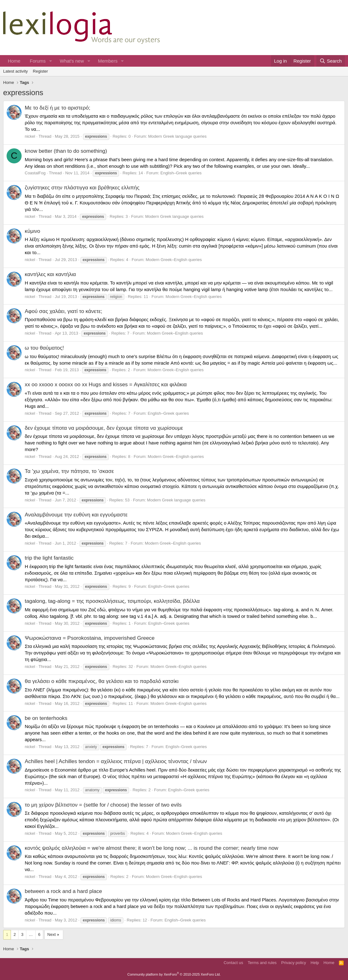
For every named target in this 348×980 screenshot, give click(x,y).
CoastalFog (35, 173)
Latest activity (16, 71)
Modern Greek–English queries (174, 260)
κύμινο (32, 231)
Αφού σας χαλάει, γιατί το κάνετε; (63, 311)
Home (14, 61)
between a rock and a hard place (63, 891)
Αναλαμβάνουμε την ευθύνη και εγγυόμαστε (76, 515)
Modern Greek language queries (177, 136)
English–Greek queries (181, 173)
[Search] (331, 61)
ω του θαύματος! (44, 348)
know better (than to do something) (66, 151)
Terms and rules (262, 963)
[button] (51, 61)
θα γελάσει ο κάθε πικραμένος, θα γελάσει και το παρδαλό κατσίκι (102, 681)
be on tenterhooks (46, 718)
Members (108, 61)
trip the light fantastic (49, 558)
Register (40, 71)
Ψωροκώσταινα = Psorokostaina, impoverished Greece (90, 638)
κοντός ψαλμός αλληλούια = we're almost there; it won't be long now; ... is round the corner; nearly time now (151, 848)
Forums (38, 61)
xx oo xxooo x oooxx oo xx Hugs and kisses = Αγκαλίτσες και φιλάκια (106, 385)
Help (315, 963)
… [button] (31, 934)
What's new (72, 61)
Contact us (233, 963)
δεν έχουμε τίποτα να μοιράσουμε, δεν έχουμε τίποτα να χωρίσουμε (104, 428)
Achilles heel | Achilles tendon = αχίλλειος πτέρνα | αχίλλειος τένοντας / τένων (116, 761)
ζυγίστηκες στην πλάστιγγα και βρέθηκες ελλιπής (82, 188)
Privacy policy (294, 963)
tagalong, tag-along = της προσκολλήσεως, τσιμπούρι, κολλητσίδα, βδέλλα (112, 601)
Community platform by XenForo (174, 974)
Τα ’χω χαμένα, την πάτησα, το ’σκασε (69, 471)
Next (52, 934)
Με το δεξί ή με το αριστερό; (57, 108)
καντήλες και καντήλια (50, 274)
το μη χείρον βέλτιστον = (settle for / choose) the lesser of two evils (103, 805)
